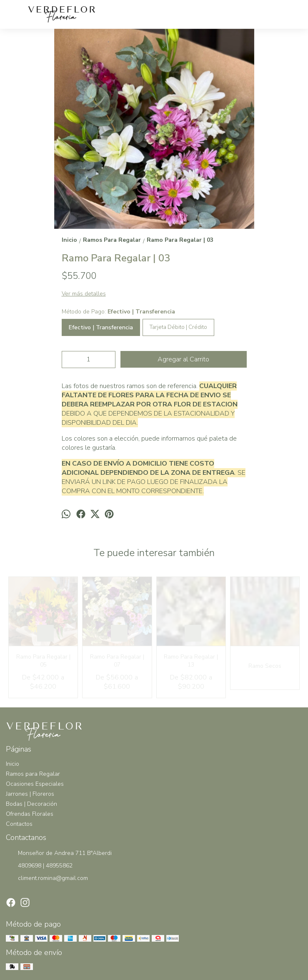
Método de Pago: (118, 312)
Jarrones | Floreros (30, 794)
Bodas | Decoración (31, 804)
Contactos (19, 824)
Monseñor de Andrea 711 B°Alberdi (59, 854)
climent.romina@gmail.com (47, 879)
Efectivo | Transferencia (101, 327)
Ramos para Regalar (33, 774)
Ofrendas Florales (30, 814)
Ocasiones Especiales (35, 784)
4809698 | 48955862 (39, 866)
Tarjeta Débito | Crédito (178, 327)
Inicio (13, 764)
